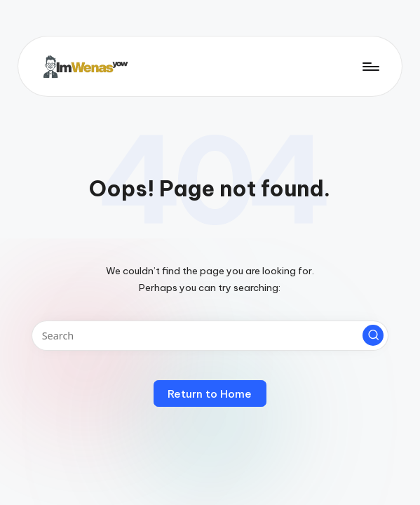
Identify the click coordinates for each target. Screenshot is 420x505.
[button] (373, 335)
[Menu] (370, 66)
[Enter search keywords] (210, 336)
